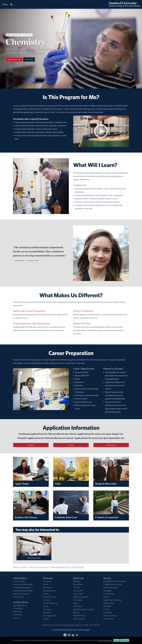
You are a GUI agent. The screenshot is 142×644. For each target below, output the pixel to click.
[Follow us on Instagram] (69, 635)
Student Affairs (18, 597)
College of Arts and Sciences (39, 567)
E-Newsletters (18, 608)
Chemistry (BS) (79, 567)
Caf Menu (77, 587)
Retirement (47, 612)
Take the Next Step (14, 60)
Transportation (108, 619)
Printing (106, 609)
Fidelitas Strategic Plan (81, 597)
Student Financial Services (112, 600)
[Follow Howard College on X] (77, 635)
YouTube (16, 618)
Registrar (76, 612)
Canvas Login (78, 594)
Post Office (107, 606)
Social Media (18, 615)
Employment (48, 587)
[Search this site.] (11, 4)
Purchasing (47, 609)
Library (76, 603)
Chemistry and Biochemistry (61, 567)
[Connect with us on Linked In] (73, 635)
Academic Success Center (112, 584)
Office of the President (21, 594)
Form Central (78, 600)
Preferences (125, 640)
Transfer (71, 445)
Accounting (47, 581)
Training (46, 619)
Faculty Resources (49, 591)
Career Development (111, 587)
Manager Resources (50, 603)
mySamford (77, 606)
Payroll (45, 606)
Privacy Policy (72, 630)
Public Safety (108, 612)
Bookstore (77, 581)
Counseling (107, 591)
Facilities (106, 597)
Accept (117, 640)
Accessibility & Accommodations (115, 581)
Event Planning (108, 594)
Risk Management (49, 616)
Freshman (31, 445)
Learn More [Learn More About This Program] (29, 60)
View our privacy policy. (105, 640)
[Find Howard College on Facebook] (65, 635)
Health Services (109, 603)
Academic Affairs (19, 581)
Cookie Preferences (59, 630)
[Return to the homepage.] (125, 6)
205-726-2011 (95, 625)
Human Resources (50, 597)
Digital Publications (20, 605)
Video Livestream (79, 619)
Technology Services (110, 616)
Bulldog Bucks (78, 584)
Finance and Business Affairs (23, 591)
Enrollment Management (22, 587)
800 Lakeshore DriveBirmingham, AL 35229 (72, 625)
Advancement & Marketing (23, 584)
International (111, 445)
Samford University (20, 567)
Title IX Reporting (79, 616)
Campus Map (78, 591)
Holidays (46, 594)
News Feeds (17, 612)
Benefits (46, 584)
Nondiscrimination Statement (84, 609)
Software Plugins (84, 630)
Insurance (47, 600)
